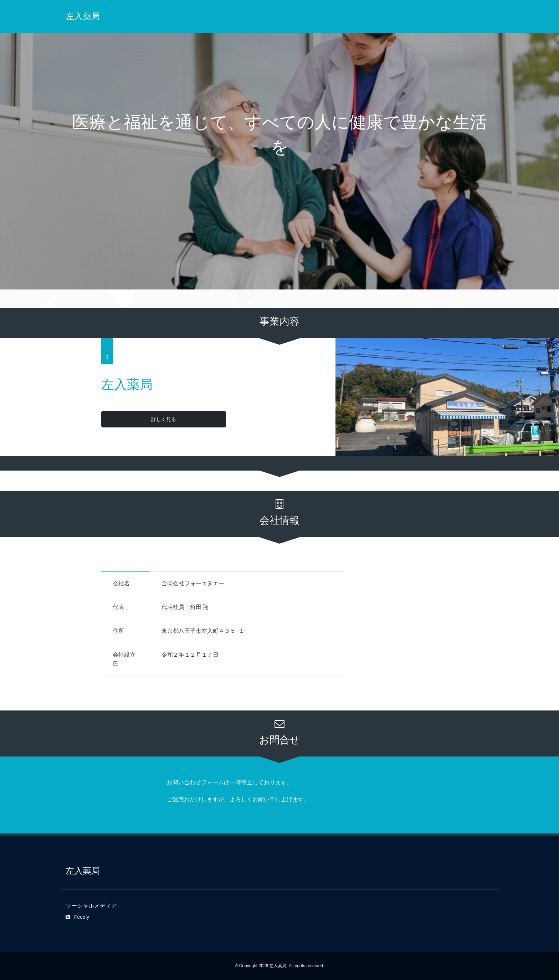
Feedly (77, 917)
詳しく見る (130, 419)
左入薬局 (83, 16)
